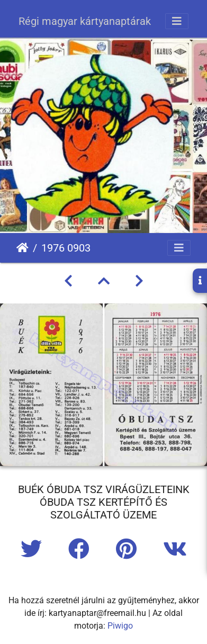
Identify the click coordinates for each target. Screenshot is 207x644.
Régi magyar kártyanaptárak (85, 21)
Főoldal (22, 248)
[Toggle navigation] (177, 21)
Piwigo (120, 626)
